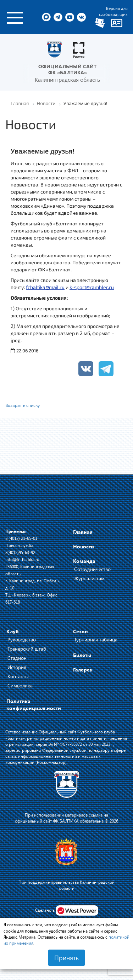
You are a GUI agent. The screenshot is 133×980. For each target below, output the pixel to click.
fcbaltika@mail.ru (45, 287)
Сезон (81, 631)
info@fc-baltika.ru (22, 559)
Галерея (83, 670)
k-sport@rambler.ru (92, 287)
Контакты (18, 676)
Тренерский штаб (27, 649)
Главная (83, 532)
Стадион (17, 658)
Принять (66, 958)
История (17, 667)
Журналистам (89, 578)
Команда (84, 561)
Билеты (82, 655)
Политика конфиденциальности (34, 705)
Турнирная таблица (96, 639)
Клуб (13, 631)
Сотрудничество (92, 569)
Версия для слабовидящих (113, 11)
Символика (20, 685)
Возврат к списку (23, 405)
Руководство (22, 639)
